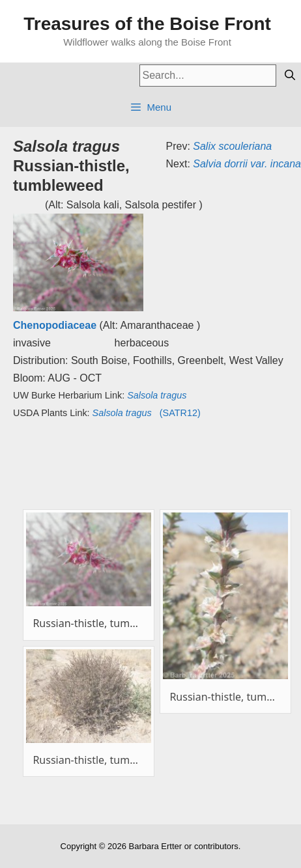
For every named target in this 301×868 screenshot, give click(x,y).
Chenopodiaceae (55, 325)
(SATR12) (147, 413)
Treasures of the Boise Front (147, 24)
